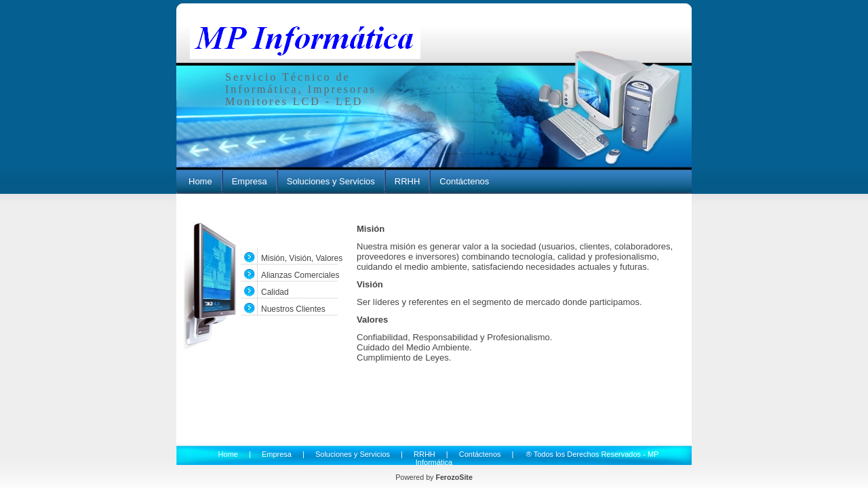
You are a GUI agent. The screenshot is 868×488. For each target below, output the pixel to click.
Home (200, 181)
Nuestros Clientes (293, 309)
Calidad (275, 292)
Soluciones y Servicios (331, 181)
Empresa (250, 181)
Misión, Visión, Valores (302, 258)
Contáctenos (464, 181)
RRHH (408, 181)
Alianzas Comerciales (300, 275)
